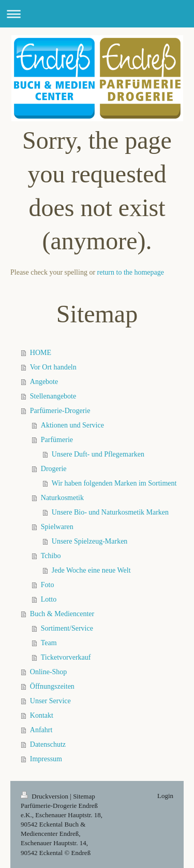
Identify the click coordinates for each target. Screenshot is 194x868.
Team (49, 643)
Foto (48, 585)
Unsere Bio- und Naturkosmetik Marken (110, 512)
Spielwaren (57, 527)
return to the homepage (131, 272)
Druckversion (45, 796)
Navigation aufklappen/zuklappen (97, 14)
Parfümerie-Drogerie (60, 411)
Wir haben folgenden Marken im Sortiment (114, 483)
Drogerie (54, 469)
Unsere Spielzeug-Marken (90, 541)
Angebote (44, 382)
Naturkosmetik (62, 498)
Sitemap (84, 796)
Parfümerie (57, 440)
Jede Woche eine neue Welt (91, 570)
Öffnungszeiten (52, 686)
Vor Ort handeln (53, 367)
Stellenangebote (53, 396)
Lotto (49, 599)
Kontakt (42, 715)
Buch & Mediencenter (62, 614)
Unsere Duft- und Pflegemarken (98, 454)
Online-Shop (49, 672)
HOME (41, 353)
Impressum (46, 759)
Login (165, 796)
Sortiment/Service (67, 628)
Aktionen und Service (72, 425)
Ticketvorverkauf (66, 657)
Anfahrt (41, 730)
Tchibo (51, 556)
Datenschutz (48, 744)
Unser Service (50, 701)
